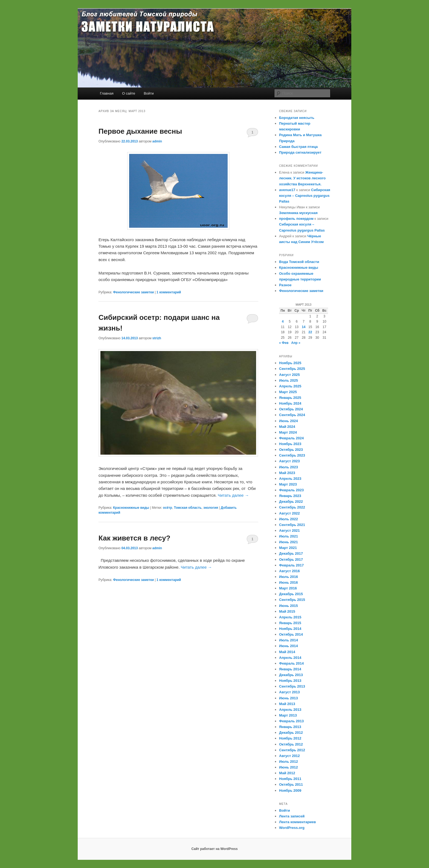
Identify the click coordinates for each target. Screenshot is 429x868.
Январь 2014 (290, 669)
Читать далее (233, 495)
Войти (149, 93)
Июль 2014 (289, 640)
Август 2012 (289, 756)
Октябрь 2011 (291, 784)
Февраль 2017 (291, 565)
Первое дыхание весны (140, 131)
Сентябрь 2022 (292, 507)
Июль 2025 (289, 380)
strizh (157, 338)
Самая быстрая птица (298, 147)
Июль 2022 (289, 519)
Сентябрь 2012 (292, 750)
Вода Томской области (299, 262)
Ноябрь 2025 (290, 363)
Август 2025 (289, 375)
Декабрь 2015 (291, 594)
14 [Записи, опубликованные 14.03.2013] (304, 327)
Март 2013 (288, 715)
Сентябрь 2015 (292, 600)
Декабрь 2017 (291, 553)
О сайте (129, 93)
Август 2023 (289, 461)
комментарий (169, 292)
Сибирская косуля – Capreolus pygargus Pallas (305, 196)
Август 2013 (289, 692)
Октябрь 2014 (291, 634)
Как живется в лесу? (134, 538)
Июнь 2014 (289, 646)
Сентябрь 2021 (292, 525)
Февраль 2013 (291, 721)
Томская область (188, 508)
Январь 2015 (290, 623)
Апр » (296, 343)
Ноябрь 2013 (290, 681)
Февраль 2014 (291, 663)
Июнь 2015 (289, 606)
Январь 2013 (290, 727)
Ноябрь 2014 (290, 629)
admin (157, 141)
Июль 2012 (289, 762)
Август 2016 (289, 571)
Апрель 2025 (290, 386)
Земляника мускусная (298, 213)
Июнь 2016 (289, 582)
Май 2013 (287, 704)
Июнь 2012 (289, 767)
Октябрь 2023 (291, 450)
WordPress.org (292, 828)
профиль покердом (296, 219)
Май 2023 (287, 473)
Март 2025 (288, 392)
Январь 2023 (290, 496)
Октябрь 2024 (291, 409)
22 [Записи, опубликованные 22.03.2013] (310, 332)
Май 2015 (287, 611)
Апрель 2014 (290, 658)
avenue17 (287, 190)
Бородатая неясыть (297, 118)
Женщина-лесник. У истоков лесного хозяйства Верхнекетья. (302, 178)
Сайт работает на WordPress (214, 849)
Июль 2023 (289, 467)
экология (211, 508)
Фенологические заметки (133, 292)
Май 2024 (287, 427)
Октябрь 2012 (291, 744)
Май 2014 (287, 652)
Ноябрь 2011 (290, 779)
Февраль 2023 (291, 490)
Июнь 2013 (289, 698)
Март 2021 (288, 548)
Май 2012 (287, 773)
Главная (107, 93)
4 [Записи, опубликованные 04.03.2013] (283, 322)
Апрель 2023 (290, 479)
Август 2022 (289, 513)
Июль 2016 (289, 577)
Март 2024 (288, 432)
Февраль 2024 (291, 438)
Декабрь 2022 (291, 502)
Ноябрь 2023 (290, 444)
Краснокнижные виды (131, 508)
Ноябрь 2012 (290, 738)
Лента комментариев (298, 822)
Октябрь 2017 (291, 559)
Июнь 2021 (289, 542)
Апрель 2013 (290, 710)
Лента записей (292, 816)
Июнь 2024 (289, 421)
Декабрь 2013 (291, 675)
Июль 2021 (289, 536)
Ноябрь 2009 (290, 790)
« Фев (284, 343)
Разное (285, 285)
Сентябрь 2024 (292, 415)
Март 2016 (288, 588)
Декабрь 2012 (291, 733)
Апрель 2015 (290, 617)
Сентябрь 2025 (292, 369)
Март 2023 (288, 484)
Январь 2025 (290, 398)
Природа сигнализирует (300, 152)
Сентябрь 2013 (292, 686)
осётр (167, 508)
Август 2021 (289, 531)
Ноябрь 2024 (290, 403)
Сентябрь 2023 (292, 455)
